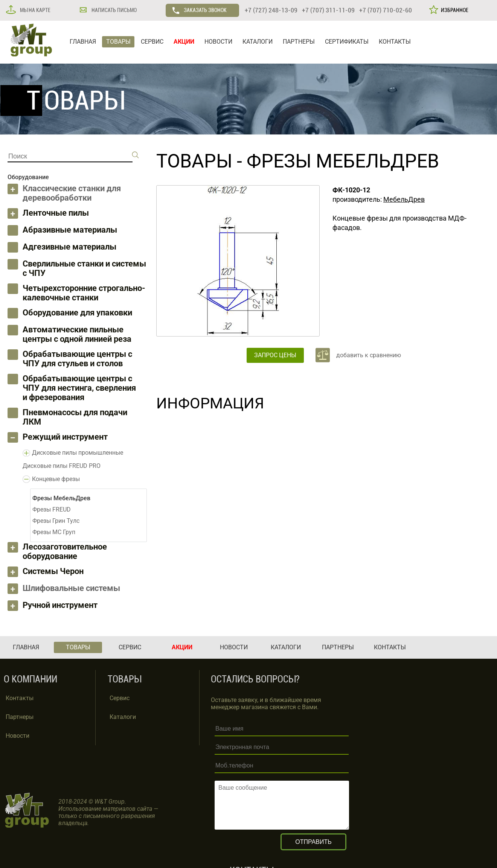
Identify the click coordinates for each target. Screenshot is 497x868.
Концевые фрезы (56, 479)
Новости (18, 736)
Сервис (120, 698)
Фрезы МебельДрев (343, 161)
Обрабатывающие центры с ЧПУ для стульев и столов (77, 359)
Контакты (20, 698)
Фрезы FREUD (52, 509)
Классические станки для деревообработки (72, 193)
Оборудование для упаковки (77, 313)
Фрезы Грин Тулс (56, 521)
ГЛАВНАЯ (83, 42)
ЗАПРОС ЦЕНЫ (275, 355)
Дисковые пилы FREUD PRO (62, 466)
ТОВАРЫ (118, 42)
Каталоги (123, 717)
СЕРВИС (152, 42)
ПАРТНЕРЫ (299, 42)
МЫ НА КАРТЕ (35, 10)
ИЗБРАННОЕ (454, 10)
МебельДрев (404, 199)
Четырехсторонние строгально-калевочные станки (84, 293)
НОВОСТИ (218, 42)
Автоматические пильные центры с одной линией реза (77, 334)
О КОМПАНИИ (30, 679)
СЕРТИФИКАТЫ (347, 42)
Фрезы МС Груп (54, 532)
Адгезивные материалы (69, 247)
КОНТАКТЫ (395, 42)
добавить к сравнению (369, 355)
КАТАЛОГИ (258, 42)
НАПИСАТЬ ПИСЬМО (114, 10)
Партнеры (20, 717)
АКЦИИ (184, 42)
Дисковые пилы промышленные (78, 453)
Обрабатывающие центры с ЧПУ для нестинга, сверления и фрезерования (79, 388)
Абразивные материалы (70, 230)
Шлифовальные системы (71, 588)
